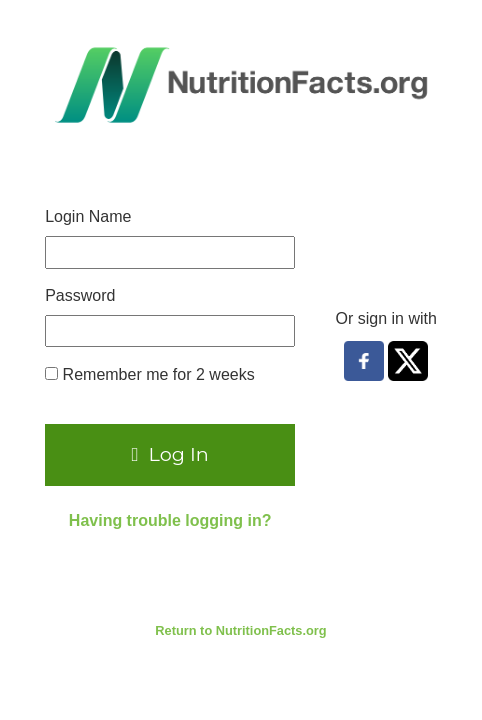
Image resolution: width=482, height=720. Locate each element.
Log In (170, 454)
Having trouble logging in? (170, 520)
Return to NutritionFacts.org (240, 630)
